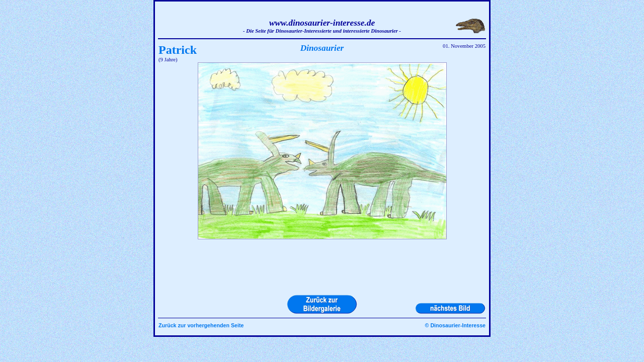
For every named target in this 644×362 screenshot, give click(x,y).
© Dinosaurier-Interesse (455, 325)
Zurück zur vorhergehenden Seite (201, 325)
